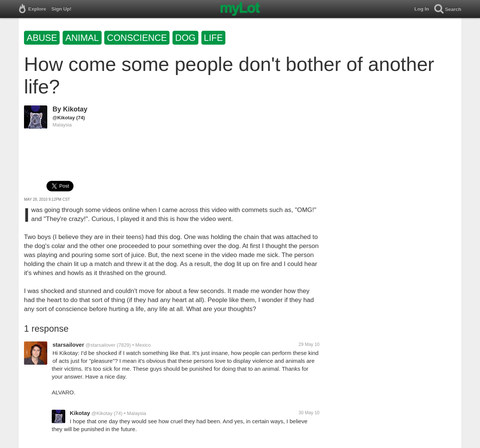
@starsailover (100, 345)
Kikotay (75, 109)
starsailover (68, 345)
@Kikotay (64, 118)
